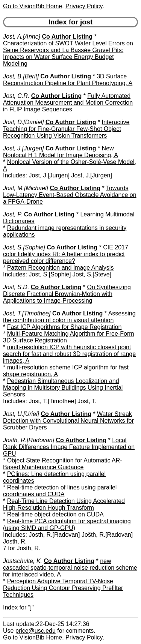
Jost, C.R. (16, 96)
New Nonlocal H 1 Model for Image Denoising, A (61, 152)
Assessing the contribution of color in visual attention (69, 317)
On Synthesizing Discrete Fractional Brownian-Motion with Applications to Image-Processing (67, 294)
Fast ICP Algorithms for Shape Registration (64, 327)
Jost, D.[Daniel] (23, 122)
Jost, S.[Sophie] (24, 247)
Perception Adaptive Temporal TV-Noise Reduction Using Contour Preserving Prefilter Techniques (63, 588)
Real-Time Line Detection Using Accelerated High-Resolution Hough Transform (64, 504)
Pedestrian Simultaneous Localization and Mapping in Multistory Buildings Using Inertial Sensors (63, 388)
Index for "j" (18, 607)
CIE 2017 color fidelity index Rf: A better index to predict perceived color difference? (66, 254)
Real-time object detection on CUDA (55, 514)
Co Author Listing (67, 37)
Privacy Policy (84, 6)
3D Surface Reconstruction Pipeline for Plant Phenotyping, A (68, 80)
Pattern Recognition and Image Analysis (61, 268)
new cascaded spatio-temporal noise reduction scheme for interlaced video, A (70, 568)
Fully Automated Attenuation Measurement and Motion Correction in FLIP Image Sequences (68, 103)
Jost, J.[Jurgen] (23, 148)
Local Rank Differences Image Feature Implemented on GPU (69, 447)
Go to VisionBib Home (33, 6)
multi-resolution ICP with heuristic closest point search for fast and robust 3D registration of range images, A (69, 354)
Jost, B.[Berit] (21, 76)
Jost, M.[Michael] (26, 188)
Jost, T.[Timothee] (27, 313)
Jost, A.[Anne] (22, 37)
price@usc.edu (36, 631)
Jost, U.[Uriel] (21, 414)
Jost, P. (13, 214)
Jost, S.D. (16, 287)
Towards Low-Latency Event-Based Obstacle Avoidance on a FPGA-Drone (70, 195)
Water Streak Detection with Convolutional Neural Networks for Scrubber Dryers (68, 421)
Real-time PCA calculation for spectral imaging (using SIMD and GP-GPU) (67, 525)
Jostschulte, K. (23, 561)
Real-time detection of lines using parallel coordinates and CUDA (60, 491)
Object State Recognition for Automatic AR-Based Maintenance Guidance (63, 464)
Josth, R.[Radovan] (29, 440)
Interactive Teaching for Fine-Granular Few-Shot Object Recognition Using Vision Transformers (66, 129)
